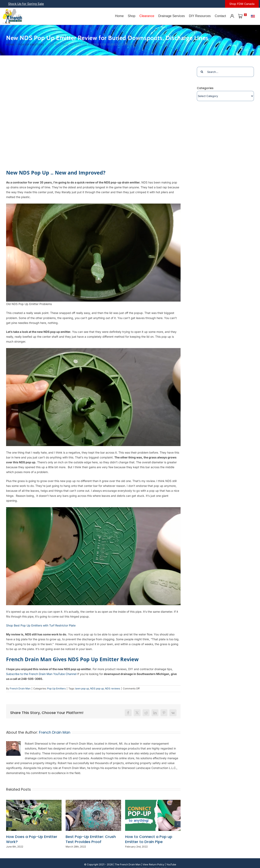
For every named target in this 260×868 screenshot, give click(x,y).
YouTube (171, 864)
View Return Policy (153, 864)
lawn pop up (82, 688)
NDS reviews (113, 688)
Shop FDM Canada (242, 4)
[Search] (202, 72)
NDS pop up (97, 688)
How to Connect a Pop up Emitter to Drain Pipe (149, 839)
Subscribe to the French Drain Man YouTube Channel (41, 674)
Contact (220, 16)
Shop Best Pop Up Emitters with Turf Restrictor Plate (41, 625)
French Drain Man (20, 688)
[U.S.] (253, 16)
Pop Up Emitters (56, 688)
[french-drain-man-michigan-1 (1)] (12, 10)
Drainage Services (172, 16)
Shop (132, 16)
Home (119, 16)
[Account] (232, 16)
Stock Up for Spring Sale (26, 4)
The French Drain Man (128, 864)
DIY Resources (200, 16)
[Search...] (225, 72)
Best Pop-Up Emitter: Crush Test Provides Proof (91, 839)
